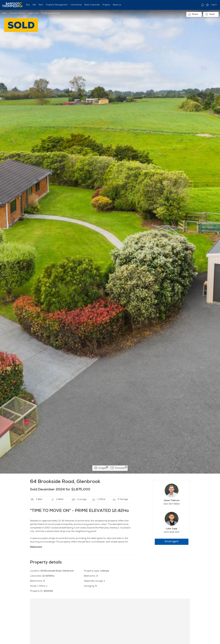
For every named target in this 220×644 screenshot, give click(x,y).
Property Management (57, 5)
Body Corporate (92, 5)
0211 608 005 (172, 532)
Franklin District (17, 13)
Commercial (76, 5)
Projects (106, 5)
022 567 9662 (172, 504)
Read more (36, 547)
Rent (41, 5)
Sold (4, 13)
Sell (34, 5)
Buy (28, 5)
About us (117, 5)
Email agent (172, 542)
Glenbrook (34, 13)
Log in (214, 5)
